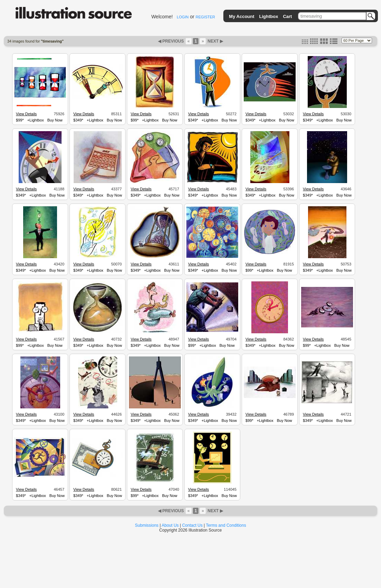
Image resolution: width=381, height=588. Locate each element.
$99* (20, 120)
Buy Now (55, 120)
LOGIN (183, 17)
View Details (26, 114)
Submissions (147, 525)
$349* (78, 120)
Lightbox (269, 16)
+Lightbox (36, 120)
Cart (287, 16)
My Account (241, 16)
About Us (170, 525)
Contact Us (192, 525)
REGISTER (205, 17)
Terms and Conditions (226, 525)
